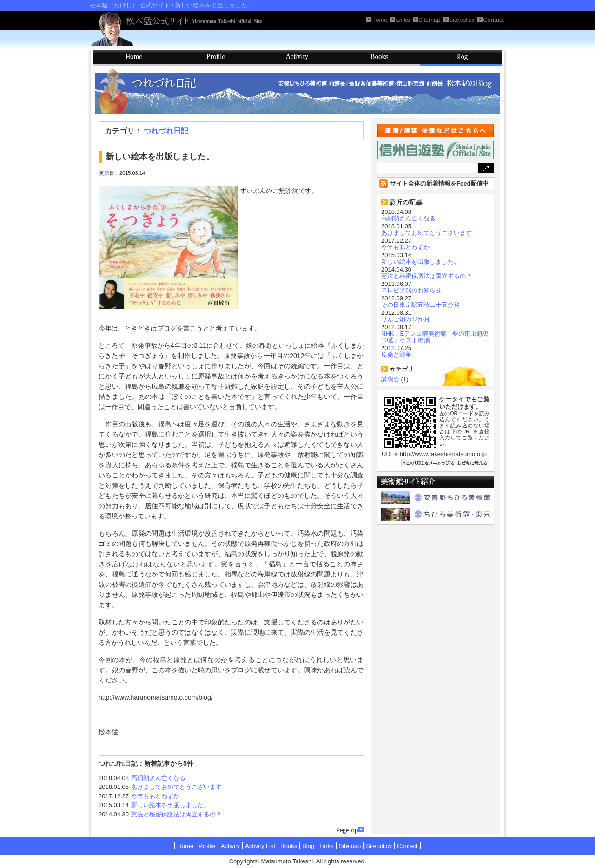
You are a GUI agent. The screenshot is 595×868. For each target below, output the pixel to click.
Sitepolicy (379, 846)
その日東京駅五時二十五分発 (420, 305)
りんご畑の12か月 (406, 319)
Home (185, 846)
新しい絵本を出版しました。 (170, 805)
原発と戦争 (396, 354)
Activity (297, 58)
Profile (216, 58)
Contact (407, 846)
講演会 (390, 379)
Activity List (260, 846)
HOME (134, 58)
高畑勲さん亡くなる (158, 778)
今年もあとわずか (155, 796)
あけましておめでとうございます (176, 787)
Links (326, 846)
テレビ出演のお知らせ (411, 290)
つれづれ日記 (166, 131)
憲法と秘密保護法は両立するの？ (176, 814)
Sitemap (350, 846)
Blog (461, 58)
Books (379, 58)
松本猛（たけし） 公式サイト (130, 5)
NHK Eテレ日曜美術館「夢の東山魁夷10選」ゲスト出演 (435, 337)
